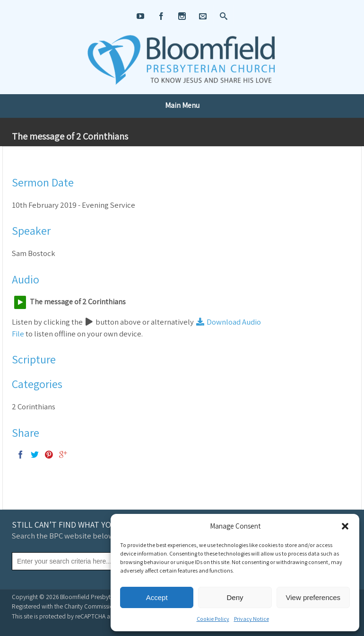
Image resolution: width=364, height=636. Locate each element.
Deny (235, 597)
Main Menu (182, 105)
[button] (345, 526)
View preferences (313, 597)
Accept (157, 597)
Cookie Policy (213, 619)
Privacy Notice (251, 619)
